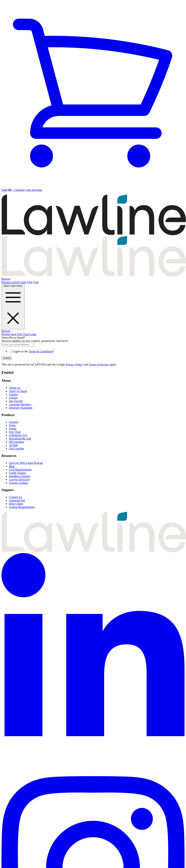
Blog (12, 466)
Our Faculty (16, 401)
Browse (6, 279)
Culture (13, 398)
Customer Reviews (20, 404)
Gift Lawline (16, 448)
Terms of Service (99, 364)
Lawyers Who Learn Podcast (26, 463)
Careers (13, 394)
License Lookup (18, 483)
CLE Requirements (20, 470)
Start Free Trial (30, 282)
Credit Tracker (17, 473)
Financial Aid (17, 500)
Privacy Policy (75, 364)
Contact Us (15, 497)
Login (33, 334)
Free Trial (15, 432)
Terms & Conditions (41, 351)
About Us (15, 388)
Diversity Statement (21, 408)
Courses (14, 422)
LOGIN (16, 282)
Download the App (20, 439)
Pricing (6, 282)
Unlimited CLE (18, 435)
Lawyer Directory (19, 480)
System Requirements (22, 507)
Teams (13, 429)
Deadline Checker (19, 476)
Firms (12, 425)
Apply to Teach (18, 391)
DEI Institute (17, 442)
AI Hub (13, 445)
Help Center (16, 504)
